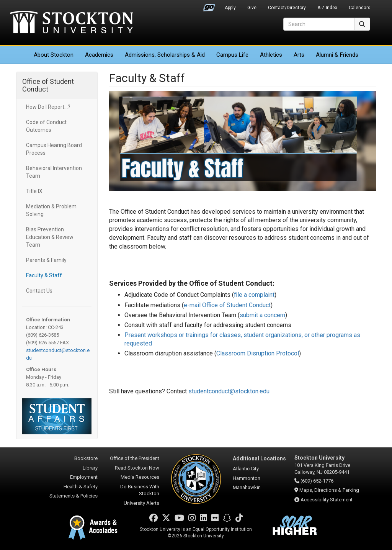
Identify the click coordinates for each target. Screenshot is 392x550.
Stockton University (72, 23)
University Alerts (141, 503)
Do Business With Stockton (140, 490)
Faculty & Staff (44, 275)
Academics (99, 55)
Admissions (165, 55)
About (54, 55)
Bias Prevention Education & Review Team (50, 237)
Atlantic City (246, 469)
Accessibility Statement (327, 500)
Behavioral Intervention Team (54, 172)
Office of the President (135, 458)
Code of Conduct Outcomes (46, 126)
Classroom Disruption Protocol (258, 353)
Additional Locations (259, 458)
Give (252, 8)
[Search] (319, 24)
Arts (299, 55)
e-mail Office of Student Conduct (227, 305)
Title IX (34, 191)
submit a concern (262, 315)
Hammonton (247, 478)
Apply (230, 8)
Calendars (359, 8)
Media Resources (140, 477)
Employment (84, 477)
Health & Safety (81, 487)
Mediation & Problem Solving (51, 210)
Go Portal (209, 6)
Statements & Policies (73, 496)
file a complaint (254, 295)
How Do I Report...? (48, 107)
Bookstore (86, 458)
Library (90, 468)
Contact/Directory (287, 8)
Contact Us (39, 291)
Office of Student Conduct (48, 85)
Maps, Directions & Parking (329, 490)
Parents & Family (46, 260)
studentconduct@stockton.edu (229, 391)
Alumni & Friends (337, 55)
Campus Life (232, 55)
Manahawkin (247, 487)
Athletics (271, 55)
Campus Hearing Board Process (54, 149)
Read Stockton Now (137, 468)
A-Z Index (327, 8)
